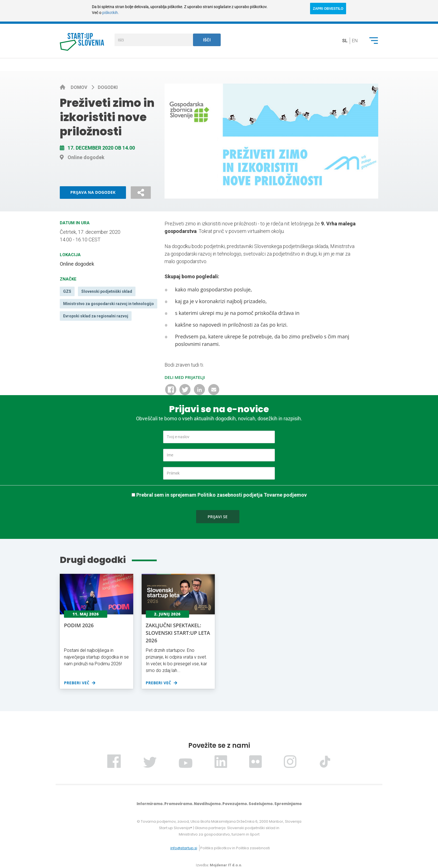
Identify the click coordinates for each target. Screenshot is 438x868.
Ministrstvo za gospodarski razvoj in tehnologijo (109, 304)
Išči (207, 40)
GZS (67, 291)
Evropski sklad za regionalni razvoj (96, 316)
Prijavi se (218, 517)
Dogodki (108, 87)
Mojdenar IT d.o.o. (226, 865)
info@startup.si (184, 848)
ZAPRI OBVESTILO (328, 9)
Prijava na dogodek (93, 192)
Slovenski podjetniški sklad (107, 291)
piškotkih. (111, 13)
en (355, 41)
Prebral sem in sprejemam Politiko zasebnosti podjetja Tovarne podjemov (222, 495)
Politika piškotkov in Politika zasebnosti (235, 848)
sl (345, 41)
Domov (79, 87)
